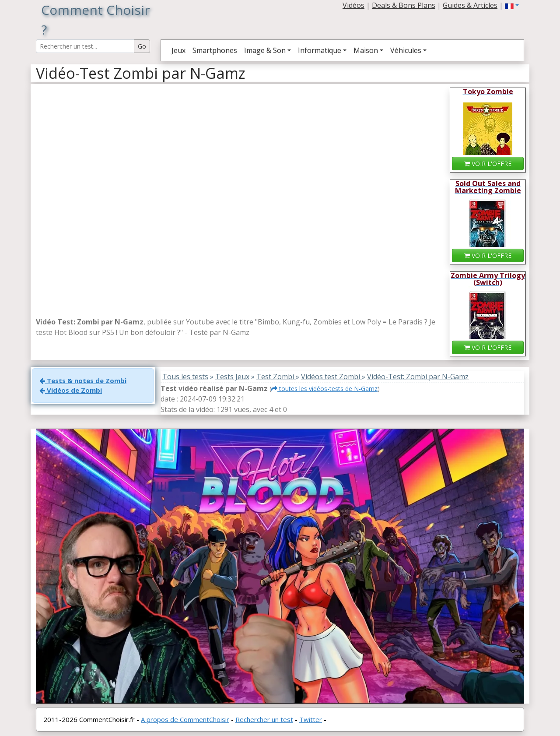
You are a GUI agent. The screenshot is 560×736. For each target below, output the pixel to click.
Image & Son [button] (265, 50)
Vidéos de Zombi (71, 390)
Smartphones (215, 50)
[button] (512, 5)
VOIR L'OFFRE (488, 164)
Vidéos (353, 5)
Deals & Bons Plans (404, 5)
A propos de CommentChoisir (185, 719)
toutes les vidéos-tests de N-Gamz (324, 389)
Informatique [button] (320, 50)
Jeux (178, 50)
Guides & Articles (470, 5)
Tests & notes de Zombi (83, 380)
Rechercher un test (264, 719)
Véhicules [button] (406, 50)
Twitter (311, 719)
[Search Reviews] (85, 46)
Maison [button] (366, 50)
